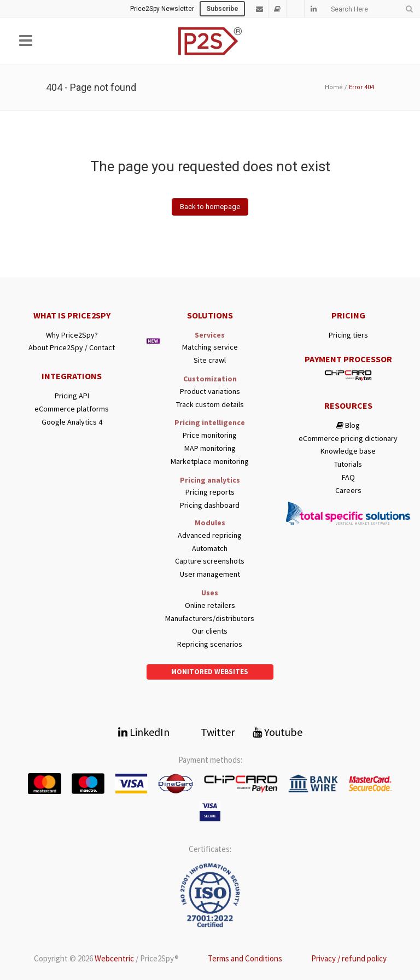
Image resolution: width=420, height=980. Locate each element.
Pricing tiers (348, 335)
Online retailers (210, 605)
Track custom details (210, 405)
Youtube (278, 732)
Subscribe (222, 9)
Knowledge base (348, 451)
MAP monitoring (210, 448)
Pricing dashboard (210, 505)
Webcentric (114, 958)
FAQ (348, 477)
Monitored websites (210, 672)
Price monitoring (210, 435)
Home (334, 87)
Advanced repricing (210, 535)
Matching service (210, 347)
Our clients (210, 631)
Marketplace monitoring (210, 462)
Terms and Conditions (245, 958)
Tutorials (348, 464)
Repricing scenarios (210, 644)
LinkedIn (144, 732)
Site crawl (210, 360)
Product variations (210, 392)
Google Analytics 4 (72, 422)
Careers (348, 491)
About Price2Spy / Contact (72, 348)
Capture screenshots (210, 561)
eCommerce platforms (72, 409)
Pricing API (72, 396)
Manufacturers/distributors (210, 619)
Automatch (210, 549)
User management (210, 574)
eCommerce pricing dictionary (348, 439)
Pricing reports (210, 492)
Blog (348, 425)
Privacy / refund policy (349, 958)
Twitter (211, 732)
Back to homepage (210, 207)
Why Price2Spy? (72, 335)
